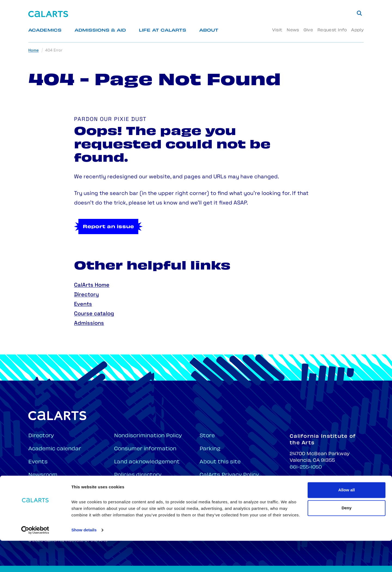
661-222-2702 (306, 485)
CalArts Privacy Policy (229, 475)
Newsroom (43, 475)
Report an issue (108, 227)
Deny (347, 539)
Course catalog (94, 314)
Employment (46, 488)
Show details (84, 561)
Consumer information (145, 449)
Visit (277, 30)
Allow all (347, 521)
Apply (357, 30)
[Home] (48, 14)
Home (33, 51)
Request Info (332, 30)
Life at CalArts (163, 31)
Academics (45, 31)
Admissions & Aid (100, 31)
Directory (86, 295)
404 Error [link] (54, 51)
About (209, 31)
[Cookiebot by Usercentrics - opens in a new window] (35, 561)
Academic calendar (55, 449)
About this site (220, 462)
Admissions (89, 323)
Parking (210, 449)
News (293, 30)
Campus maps (134, 501)
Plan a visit (129, 488)
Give (308, 30)
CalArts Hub (45, 501)
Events (83, 304)
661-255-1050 (306, 467)
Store (207, 436)
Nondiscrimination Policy (148, 436)
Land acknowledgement (147, 462)
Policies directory (138, 475)
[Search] (359, 13)
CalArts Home (92, 285)
